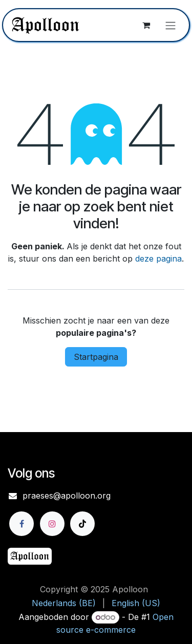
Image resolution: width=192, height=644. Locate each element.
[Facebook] (22, 524)
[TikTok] (82, 524)
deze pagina (158, 259)
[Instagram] (52, 524)
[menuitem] (64, 603)
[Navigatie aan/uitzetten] (170, 25)
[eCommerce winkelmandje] (146, 25)
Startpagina (96, 357)
